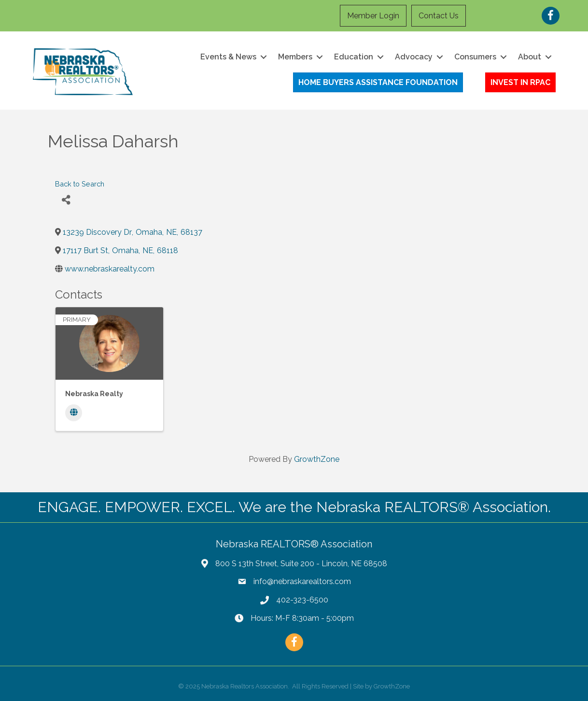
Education (354, 57)
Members (295, 57)
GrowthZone (317, 459)
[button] (378, 82)
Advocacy (414, 57)
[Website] (74, 413)
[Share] (66, 200)
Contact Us (439, 16)
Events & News (228, 57)
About (530, 57)
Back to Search (80, 184)
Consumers (475, 57)
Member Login (373, 16)
